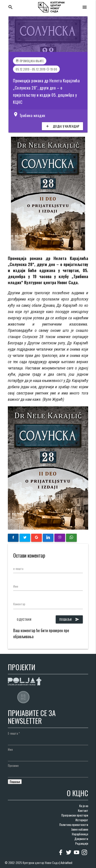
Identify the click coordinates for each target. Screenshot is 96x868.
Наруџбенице (80, 834)
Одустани (24, 619)
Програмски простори (75, 815)
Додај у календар (62, 126)
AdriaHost (67, 863)
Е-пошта (14, 733)
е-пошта (18, 568)
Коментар (19, 604)
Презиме (13, 765)
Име (16, 586)
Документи (81, 839)
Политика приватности (74, 824)
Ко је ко (84, 806)
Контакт (83, 810)
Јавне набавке (80, 829)
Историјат (82, 820)
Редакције (82, 843)
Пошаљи (69, 619)
